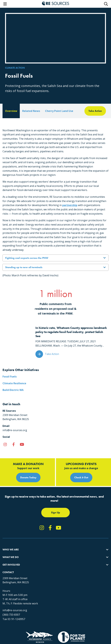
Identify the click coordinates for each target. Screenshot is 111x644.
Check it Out (81, 477)
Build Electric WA (13, 390)
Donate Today (28, 477)
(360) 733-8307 (11, 615)
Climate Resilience (14, 383)
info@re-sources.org (15, 610)
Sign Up (56, 512)
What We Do (11, 557)
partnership (70, 205)
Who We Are (11, 550)
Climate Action (15, 68)
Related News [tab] (31, 111)
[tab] (95, 111)
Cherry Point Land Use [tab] (59, 111)
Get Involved (11, 565)
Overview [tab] (11, 111)
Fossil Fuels (10, 377)
